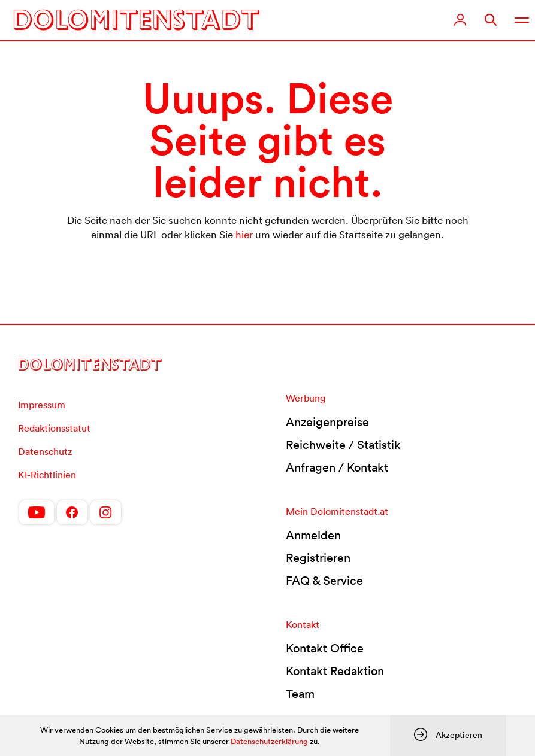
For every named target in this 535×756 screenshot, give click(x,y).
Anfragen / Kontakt (337, 467)
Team (300, 694)
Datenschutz (45, 451)
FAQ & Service (324, 581)
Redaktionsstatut (54, 428)
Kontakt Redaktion (335, 671)
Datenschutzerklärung (269, 741)
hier (244, 234)
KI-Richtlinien (47, 475)
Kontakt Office (325, 648)
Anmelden (313, 535)
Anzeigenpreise (327, 422)
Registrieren (318, 558)
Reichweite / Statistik (343, 445)
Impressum (42, 405)
